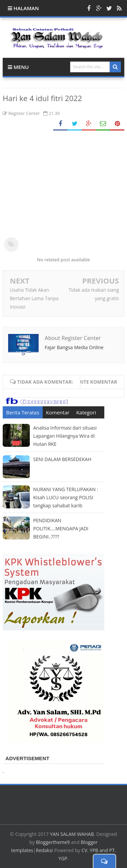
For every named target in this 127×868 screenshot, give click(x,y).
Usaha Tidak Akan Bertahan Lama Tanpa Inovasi (34, 298)
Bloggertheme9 (53, 842)
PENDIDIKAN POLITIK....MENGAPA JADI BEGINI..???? (61, 528)
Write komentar (96, 382)
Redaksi (44, 850)
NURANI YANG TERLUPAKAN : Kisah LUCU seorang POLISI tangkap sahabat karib (66, 497)
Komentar (58, 412)
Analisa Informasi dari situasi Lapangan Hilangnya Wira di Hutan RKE (65, 436)
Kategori (86, 412)
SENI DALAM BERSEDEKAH (62, 459)
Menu (18, 67)
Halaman (23, 8)
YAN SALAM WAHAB (72, 834)
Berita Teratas (23, 412)
